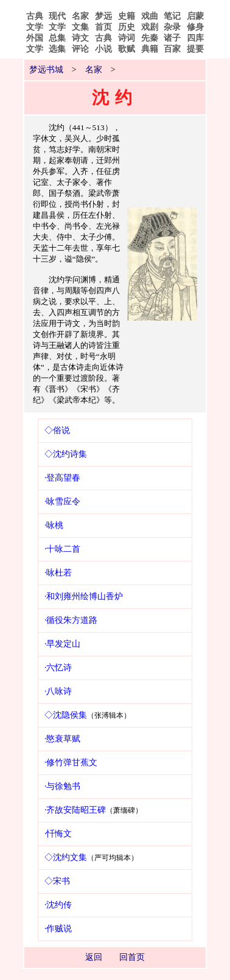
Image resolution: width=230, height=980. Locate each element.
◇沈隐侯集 (66, 715)
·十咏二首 (63, 549)
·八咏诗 (58, 691)
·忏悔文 (58, 834)
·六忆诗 (58, 668)
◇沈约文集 (66, 857)
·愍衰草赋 (63, 739)
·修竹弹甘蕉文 (71, 763)
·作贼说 (58, 929)
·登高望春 (63, 478)
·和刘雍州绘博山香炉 (84, 596)
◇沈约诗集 (66, 454)
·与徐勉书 (63, 786)
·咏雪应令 (63, 502)
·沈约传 (58, 905)
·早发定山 (63, 644)
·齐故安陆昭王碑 (75, 810)
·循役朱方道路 (71, 620)
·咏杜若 (58, 573)
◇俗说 (57, 430)
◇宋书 (57, 881)
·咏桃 (54, 525)
